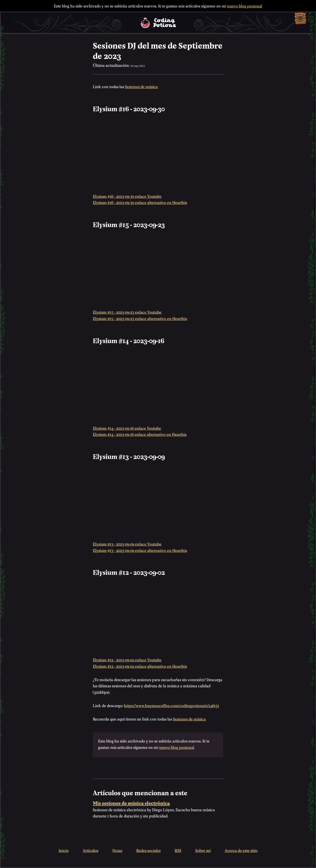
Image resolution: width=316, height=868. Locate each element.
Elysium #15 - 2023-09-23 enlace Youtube (127, 312)
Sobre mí (203, 850)
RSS (178, 850)
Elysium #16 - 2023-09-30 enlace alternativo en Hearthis (140, 202)
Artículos (91, 850)
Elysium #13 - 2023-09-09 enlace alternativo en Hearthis (140, 550)
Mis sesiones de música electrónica (131, 803)
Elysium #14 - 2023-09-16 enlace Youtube (127, 428)
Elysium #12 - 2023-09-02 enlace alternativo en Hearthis (140, 666)
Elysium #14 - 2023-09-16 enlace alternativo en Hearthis (140, 434)
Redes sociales (148, 850)
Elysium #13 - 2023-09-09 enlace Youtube (127, 544)
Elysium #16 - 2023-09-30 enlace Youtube (127, 196)
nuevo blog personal (245, 6)
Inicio (64, 850)
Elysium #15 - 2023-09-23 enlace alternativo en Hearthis (140, 318)
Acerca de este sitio (241, 850)
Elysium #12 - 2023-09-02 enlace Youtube (127, 660)
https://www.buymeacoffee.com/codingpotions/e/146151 (171, 705)
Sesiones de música (141, 86)
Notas (117, 850)
